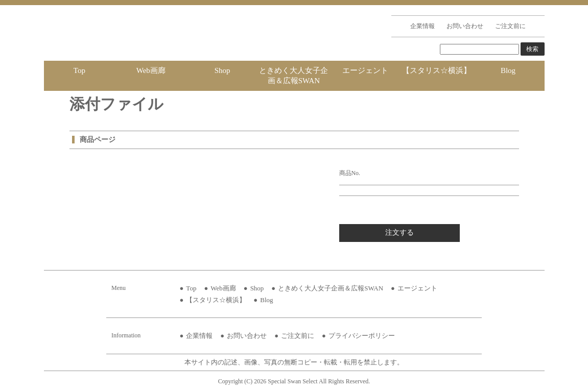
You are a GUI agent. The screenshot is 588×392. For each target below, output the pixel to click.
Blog (508, 70)
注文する (399, 232)
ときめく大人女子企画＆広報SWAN (293, 76)
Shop (222, 70)
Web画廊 (151, 70)
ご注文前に (510, 26)
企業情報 (422, 26)
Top (79, 70)
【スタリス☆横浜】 (437, 70)
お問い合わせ (465, 26)
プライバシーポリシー (362, 336)
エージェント (365, 70)
